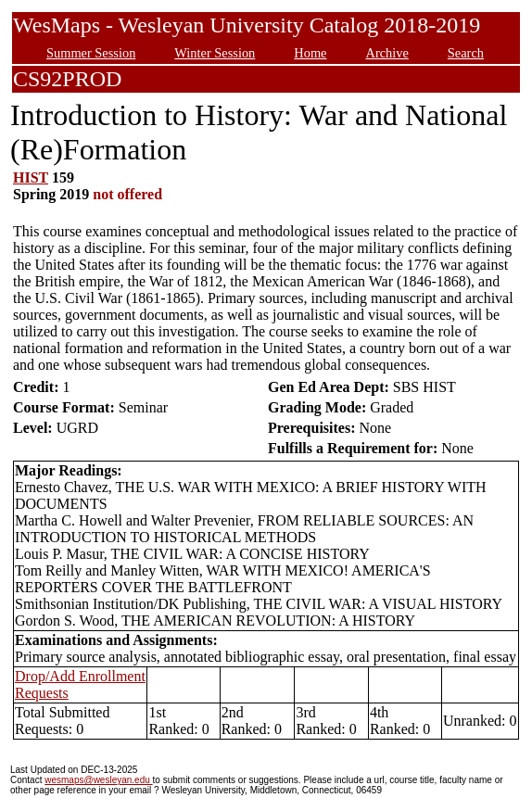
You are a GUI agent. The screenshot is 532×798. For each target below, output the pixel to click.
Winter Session (215, 53)
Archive (386, 53)
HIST (31, 177)
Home (310, 53)
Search (466, 53)
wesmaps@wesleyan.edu (98, 780)
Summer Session (91, 53)
